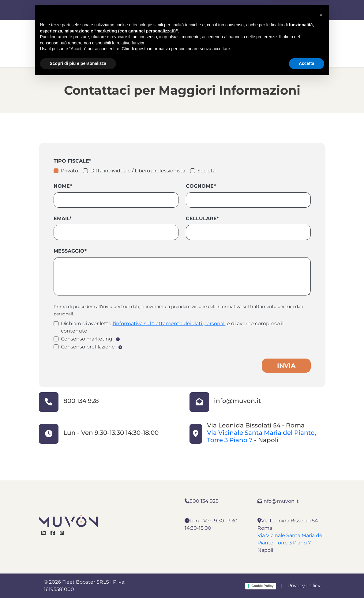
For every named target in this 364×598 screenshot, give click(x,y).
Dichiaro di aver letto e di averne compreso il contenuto (172, 327)
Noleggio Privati (201, 49)
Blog (313, 49)
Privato (69, 171)
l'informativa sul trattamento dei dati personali (169, 323)
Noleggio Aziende (143, 49)
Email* (63, 218)
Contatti (246, 49)
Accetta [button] (307, 581)
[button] (321, 532)
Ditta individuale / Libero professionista (138, 171)
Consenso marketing (87, 339)
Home (99, 49)
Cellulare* (202, 218)
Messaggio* (70, 251)
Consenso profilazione (88, 347)
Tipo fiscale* (72, 161)
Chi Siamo (282, 49)
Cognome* (201, 186)
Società (206, 171)
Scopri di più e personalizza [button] (78, 581)
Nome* (63, 186)
